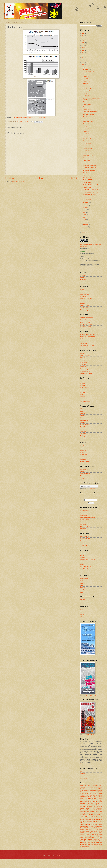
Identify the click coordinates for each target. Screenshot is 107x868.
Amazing (83, 787)
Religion (82, 833)
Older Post (73, 178)
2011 (83, 65)
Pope (82, 828)
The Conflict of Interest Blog (87, 602)
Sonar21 (82, 303)
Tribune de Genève (85, 401)
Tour (101, 839)
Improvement (86, 91)
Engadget (83, 413)
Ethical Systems (84, 600)
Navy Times (83, 459)
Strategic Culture (85, 305)
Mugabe (82, 821)
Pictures (91, 826)
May (85, 217)
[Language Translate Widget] (89, 486)
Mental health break (88, 121)
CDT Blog (83, 555)
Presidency (83, 830)
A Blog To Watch (84, 579)
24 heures (83, 381)
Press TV (83, 612)
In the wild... (86, 83)
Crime (100, 793)
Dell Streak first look (88, 197)
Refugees (99, 831)
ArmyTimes (83, 446)
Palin (101, 825)
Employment (88, 800)
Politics (99, 826)
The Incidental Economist (87, 476)
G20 (101, 805)
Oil (86, 823)
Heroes (82, 812)
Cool (90, 793)
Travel (82, 841)
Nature (95, 821)
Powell (93, 828)
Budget (89, 790)
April (85, 220)
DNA (94, 797)
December (86, 69)
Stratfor (82, 341)
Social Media (83, 836)
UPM (101, 842)
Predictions (99, 828)
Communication (91, 792)
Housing (99, 811)
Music (86, 821)
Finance (83, 803)
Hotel (96, 812)
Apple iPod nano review (89, 136)
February (86, 224)
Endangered (95, 800)
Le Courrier (83, 390)
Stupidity (99, 836)
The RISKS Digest (85, 569)
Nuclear (100, 821)
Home (41, 178)
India (100, 813)
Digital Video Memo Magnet (90, 112)
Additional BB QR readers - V (90, 180)
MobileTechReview (85, 425)
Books (86, 790)
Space (88, 836)
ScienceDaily (84, 529)
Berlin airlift (86, 789)
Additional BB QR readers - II (90, 192)
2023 (83, 36)
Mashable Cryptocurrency (87, 373)
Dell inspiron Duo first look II (90, 165)
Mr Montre (83, 588)
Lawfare (82, 564)
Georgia (82, 808)
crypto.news (83, 364)
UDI (86, 842)
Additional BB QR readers (90, 194)
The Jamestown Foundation (87, 345)
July (85, 212)
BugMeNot (83, 280)
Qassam (100, 830)
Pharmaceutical (84, 826)
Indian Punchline (84, 294)
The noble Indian (87, 158)
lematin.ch (83, 397)
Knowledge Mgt (94, 816)
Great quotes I (87, 107)
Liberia (93, 818)
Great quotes (86, 146)
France (89, 805)
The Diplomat (84, 343)
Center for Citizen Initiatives (87, 318)
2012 (83, 62)
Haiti (94, 810)
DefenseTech (84, 450)
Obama (83, 823)
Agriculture (95, 786)
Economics (87, 798)
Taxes (100, 838)
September (86, 207)
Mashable (83, 422)
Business (95, 790)
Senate (96, 834)
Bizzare (100, 789)
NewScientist (84, 524)
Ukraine (91, 842)
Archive (82, 278)
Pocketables (83, 427)
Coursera (83, 774)
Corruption (95, 793)
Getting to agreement (91, 695)
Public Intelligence (85, 339)
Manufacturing (98, 818)
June (85, 215)
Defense (95, 795)
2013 (83, 60)
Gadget (83, 806)
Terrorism (90, 839)
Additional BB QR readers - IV (91, 185)
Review (87, 833)
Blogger (61, 856)
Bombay (82, 790)
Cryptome (83, 558)
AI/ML (100, 786)
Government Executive (86, 457)
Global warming (90, 808)
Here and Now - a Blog (86, 324)
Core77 (82, 411)
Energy (100, 800)
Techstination (84, 431)
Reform (95, 831)
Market (82, 820)
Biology (95, 789)
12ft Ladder (83, 275)
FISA (88, 803)
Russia (100, 833)
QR (81, 831)
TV (93, 841)
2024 (83, 33)
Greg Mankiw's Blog (85, 474)
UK (88, 842)
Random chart (87, 74)
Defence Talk (84, 448)
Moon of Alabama (85, 296)
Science (82, 834)
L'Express (83, 383)
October (86, 205)
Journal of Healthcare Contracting (89, 522)
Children (100, 790)
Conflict (100, 792)
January (86, 227)
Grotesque (90, 810)
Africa (89, 785)
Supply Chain (83, 838)
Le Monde (83, 392)
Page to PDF (84, 282)
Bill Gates (91, 789)
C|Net (82, 409)
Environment (83, 802)
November (86, 202)
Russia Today (84, 614)
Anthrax (91, 787)
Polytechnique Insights (86, 299)
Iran (90, 815)
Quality (84, 831)
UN (94, 842)
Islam (95, 815)
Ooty (101, 823)
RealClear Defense (85, 461)
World (82, 846)
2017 (83, 50)
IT (101, 815)
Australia (100, 787)
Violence (87, 845)
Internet (86, 815)
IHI (81, 771)
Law (101, 816)
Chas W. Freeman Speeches (88, 320)
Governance (99, 808)
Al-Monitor (83, 290)
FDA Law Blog (84, 513)
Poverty (89, 828)
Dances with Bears (85, 322)
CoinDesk (83, 358)
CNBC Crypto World (85, 355)
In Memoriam (95, 813)
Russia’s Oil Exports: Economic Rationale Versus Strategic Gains (29, 118)
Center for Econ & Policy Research (89, 334)
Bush (92, 790)
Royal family (94, 833)
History (86, 811)
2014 (83, 57)
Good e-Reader (84, 420)
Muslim (90, 821)
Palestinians (94, 825)
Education (95, 798)
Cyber (91, 795)
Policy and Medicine (85, 526)
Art (96, 787)
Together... (86, 175)
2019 (83, 45)
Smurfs (100, 834)
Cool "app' (86, 79)
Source (82, 764)
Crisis (82, 795)
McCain (91, 820)
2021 (83, 40)
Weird (100, 845)
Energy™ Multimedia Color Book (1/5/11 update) (91, 99)
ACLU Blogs (83, 553)
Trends (86, 841)
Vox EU (82, 478)
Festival (100, 802)
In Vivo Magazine (85, 520)
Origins (82, 825)
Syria (96, 838)
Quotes (88, 831)
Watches (96, 845)
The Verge (83, 436)
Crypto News (84, 362)
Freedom (93, 805)
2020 (83, 43)
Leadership (83, 818)
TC (81, 429)
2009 (83, 230)
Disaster (90, 797)
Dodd (97, 797)
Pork (85, 828)
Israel (99, 815)
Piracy (95, 826)
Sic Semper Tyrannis (86, 301)
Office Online (84, 778)
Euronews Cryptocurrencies (87, 369)
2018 (83, 48)
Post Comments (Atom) (18, 182)
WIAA (82, 592)
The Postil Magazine (85, 310)
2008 (83, 232)
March (85, 222)
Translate (91, 488)
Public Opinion (93, 829)
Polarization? (89, 656)
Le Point (82, 395)
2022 (83, 38)
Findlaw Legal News (85, 539)
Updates (97, 842)
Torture (98, 839)
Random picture (87, 76)
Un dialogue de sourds (89, 114)
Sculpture (87, 834)
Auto (81, 789)
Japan (82, 816)
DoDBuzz (83, 452)
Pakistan (87, 825)
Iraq (92, 815)
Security (92, 834)
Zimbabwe (87, 846)
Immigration (88, 813)
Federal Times (84, 455)
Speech (91, 836)
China (82, 792)
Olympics (97, 823)
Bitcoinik (82, 353)
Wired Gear (83, 438)
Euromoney (83, 471)
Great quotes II (87, 104)
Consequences (84, 793)
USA (82, 844)
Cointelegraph (84, 360)
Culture (87, 795)
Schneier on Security (86, 566)
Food (92, 803)
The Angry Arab (84, 308)
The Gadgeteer (84, 434)
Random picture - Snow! (89, 71)
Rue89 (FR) (83, 399)
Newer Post (10, 178)
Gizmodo (83, 418)
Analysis (87, 787)
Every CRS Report (85, 292)
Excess (95, 802)
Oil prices (91, 823)
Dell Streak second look (89, 170)
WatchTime (83, 590)
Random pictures (87, 148)
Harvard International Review (88, 336)
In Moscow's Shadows (86, 327)
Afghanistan (83, 785)
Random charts (87, 88)
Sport (95, 836)
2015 (83, 55)
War (92, 845)
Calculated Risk (84, 469)
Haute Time (83, 581)
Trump (90, 841)
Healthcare (98, 810)
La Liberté (83, 386)
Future (97, 805)
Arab (94, 787)
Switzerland (91, 838)
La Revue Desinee (85, 388)
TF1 (81, 616)
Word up (85, 163)
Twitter (97, 841)
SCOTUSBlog (84, 545)
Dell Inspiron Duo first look (90, 168)
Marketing (86, 820)
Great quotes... (87, 160)
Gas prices (89, 807)
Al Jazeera (83, 610)
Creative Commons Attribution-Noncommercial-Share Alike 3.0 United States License (91, 245)
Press (87, 830)
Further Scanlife (87, 182)
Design (100, 795)
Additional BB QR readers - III (91, 190)
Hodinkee (83, 583)
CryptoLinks (83, 367)
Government (83, 810)
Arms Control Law (85, 536)
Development (84, 797)
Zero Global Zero (90, 735)
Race (92, 831)
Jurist (82, 541)
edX (81, 776)
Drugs (100, 797)
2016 (83, 53)
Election (82, 800)
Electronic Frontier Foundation (88, 560)
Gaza (94, 807)
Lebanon (88, 818)
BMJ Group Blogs (85, 511)
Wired (82, 571)
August (85, 210)
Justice (87, 816)
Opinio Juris (83, 543)
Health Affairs (84, 515)
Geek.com (83, 416)
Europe (90, 802)
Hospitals (91, 811)
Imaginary (83, 813)
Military (99, 820)
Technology (84, 839)
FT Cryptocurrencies (85, 371)
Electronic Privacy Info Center (88, 562)
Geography (99, 807)
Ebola (81, 798)
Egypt (100, 798)
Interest (82, 815)
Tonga (94, 839)
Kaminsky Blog (84, 585)
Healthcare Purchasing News (88, 517)
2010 (83, 67)
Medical (95, 820)
